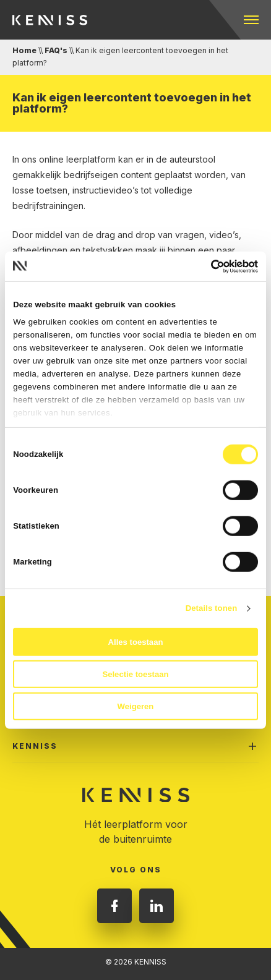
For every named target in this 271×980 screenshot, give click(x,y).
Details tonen (212, 608)
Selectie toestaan (135, 674)
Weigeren (136, 706)
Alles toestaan (136, 642)
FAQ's (56, 50)
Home (24, 50)
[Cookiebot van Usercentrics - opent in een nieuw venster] (204, 266)
